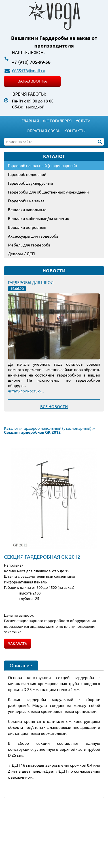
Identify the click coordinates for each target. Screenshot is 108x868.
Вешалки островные (27, 227)
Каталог (11, 428)
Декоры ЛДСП (21, 254)
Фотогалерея (57, 121)
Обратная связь (44, 131)
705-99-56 (31, 62)
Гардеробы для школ (31, 282)
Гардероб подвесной (27, 174)
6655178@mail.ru (29, 70)
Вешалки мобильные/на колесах (38, 218)
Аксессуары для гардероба (33, 236)
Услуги (83, 121)
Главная (30, 121)
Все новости (54, 406)
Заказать (18, 643)
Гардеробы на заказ (26, 201)
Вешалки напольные (27, 209)
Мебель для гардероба (29, 245)
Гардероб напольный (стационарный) (43, 165)
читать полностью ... (26, 391)
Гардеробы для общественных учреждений (48, 192)
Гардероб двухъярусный (30, 183)
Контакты (75, 131)
